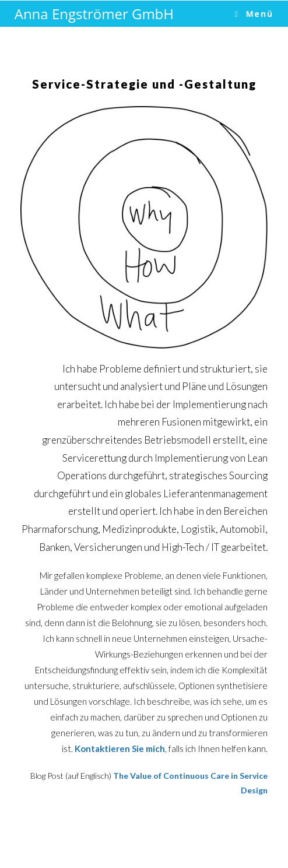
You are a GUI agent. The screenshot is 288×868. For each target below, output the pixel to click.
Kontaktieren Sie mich (120, 748)
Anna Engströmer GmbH (94, 14)
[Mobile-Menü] (254, 14)
